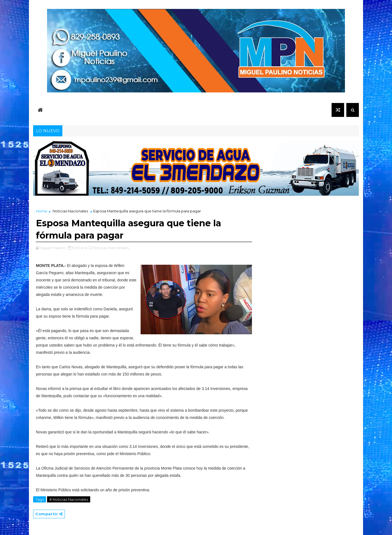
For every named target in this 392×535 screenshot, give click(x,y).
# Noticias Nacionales (69, 499)
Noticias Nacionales (70, 211)
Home (42, 211)
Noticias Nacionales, (111, 248)
